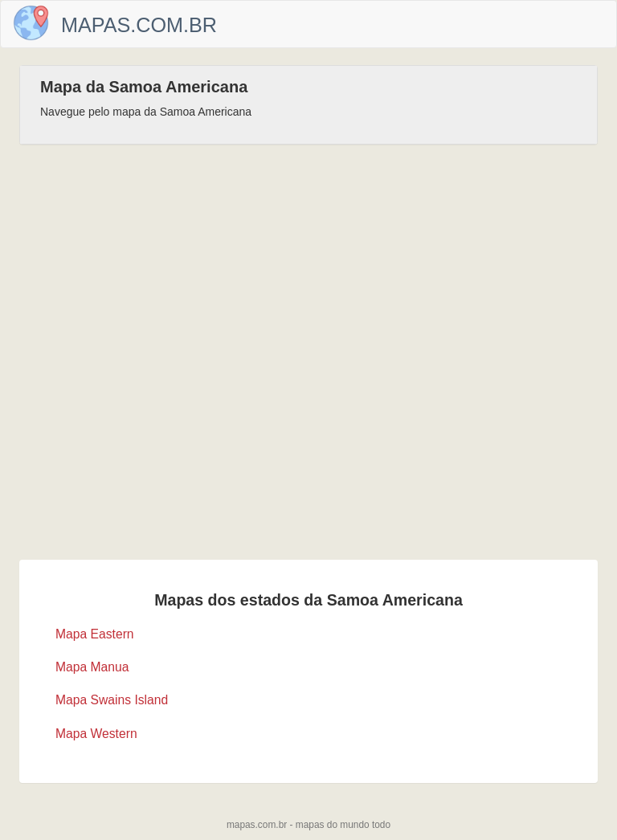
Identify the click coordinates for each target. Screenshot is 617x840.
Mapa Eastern (95, 634)
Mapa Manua (92, 667)
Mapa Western (96, 734)
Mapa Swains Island (112, 700)
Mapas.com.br (139, 25)
